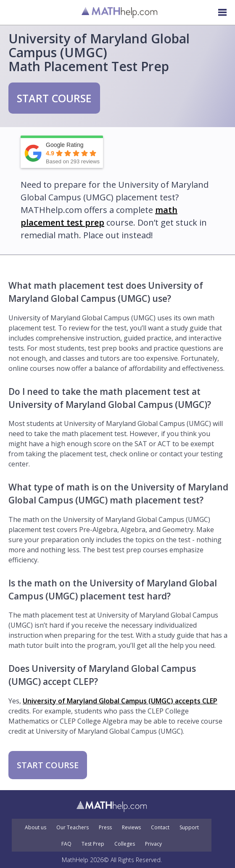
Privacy (153, 844)
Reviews (131, 828)
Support (189, 828)
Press (105, 828)
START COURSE (54, 98)
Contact (160, 828)
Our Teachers (73, 828)
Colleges (125, 844)
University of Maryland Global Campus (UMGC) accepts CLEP (120, 701)
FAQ (66, 844)
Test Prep (93, 844)
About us (36, 828)
